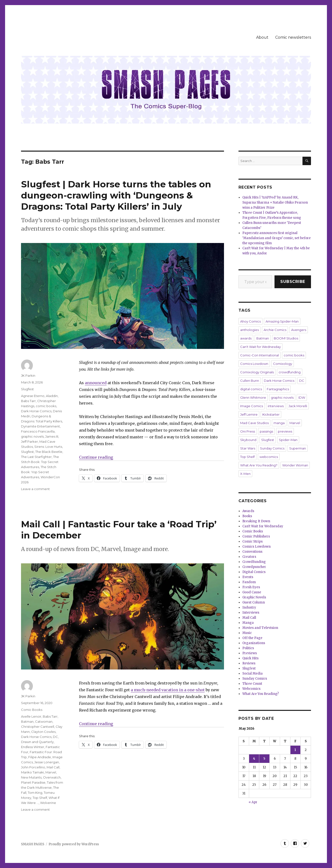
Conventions (252, 552)
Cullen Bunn (250, 381)
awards (246, 338)
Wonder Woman (295, 465)
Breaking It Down (256, 521)
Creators (249, 557)
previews (285, 431)
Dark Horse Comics (36, 411)
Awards (248, 511)
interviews (276, 406)
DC (55, 737)
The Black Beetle (49, 452)
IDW (302, 397)
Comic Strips (253, 541)
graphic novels (32, 436)
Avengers (299, 330)
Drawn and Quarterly (37, 742)
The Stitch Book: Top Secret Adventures (40, 462)
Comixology (283, 364)
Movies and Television (260, 628)
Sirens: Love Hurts (48, 447)
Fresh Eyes (251, 587)
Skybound (248, 440)
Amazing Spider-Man (282, 321)
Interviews (251, 613)
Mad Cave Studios (254, 423)
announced (96, 383)
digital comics (251, 389)
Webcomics (251, 689)
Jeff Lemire (249, 414)
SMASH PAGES (33, 844)
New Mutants (31, 777)
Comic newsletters (293, 37)
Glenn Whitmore (253, 397)
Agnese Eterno (33, 396)
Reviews (249, 663)
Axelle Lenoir (31, 716)
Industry (249, 607)
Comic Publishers (256, 536)
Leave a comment (35, 489)
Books (247, 516)
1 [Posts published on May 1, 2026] (295, 750)
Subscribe (293, 282)
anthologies (249, 330)
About (262, 37)
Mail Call (53, 767)
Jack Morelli (298, 406)
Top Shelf (40, 798)
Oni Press (248, 431)
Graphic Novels (254, 597)
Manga (248, 623)
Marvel (51, 772)
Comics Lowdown (254, 364)
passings (266, 431)
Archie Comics (275, 330)
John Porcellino (33, 767)
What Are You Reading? (259, 465)
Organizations (254, 643)
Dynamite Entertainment (40, 426)
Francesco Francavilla (38, 431)
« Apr (253, 802)
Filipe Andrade (40, 757)
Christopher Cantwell (38, 727)
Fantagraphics (278, 389)
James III (52, 436)
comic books (46, 406)
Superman (298, 448)
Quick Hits (250, 658)
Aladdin (52, 396)
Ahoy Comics (250, 321)
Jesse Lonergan (47, 762)
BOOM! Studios (286, 338)
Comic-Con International (260, 355)
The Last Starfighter (36, 457)
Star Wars (248, 448)
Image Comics (252, 406)
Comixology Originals (257, 372)
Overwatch (52, 777)
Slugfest (27, 389)
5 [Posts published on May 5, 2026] (264, 759)
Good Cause (252, 592)
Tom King (35, 793)
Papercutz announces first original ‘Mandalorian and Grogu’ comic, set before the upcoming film (277, 238)
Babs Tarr (28, 401)
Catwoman (44, 721)
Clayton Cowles (43, 732)
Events (248, 577)
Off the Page (252, 638)
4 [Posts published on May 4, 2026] (254, 759)
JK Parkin (28, 375)
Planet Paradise (33, 782)
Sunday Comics (272, 448)
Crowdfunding (254, 562)
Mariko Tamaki (32, 772)
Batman (27, 721)
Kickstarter (271, 414)
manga (279, 423)
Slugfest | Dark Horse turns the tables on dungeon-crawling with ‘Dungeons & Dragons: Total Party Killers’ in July (116, 195)
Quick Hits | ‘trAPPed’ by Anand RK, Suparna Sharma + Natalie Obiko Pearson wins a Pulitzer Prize (275, 202)
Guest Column (254, 602)
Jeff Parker (29, 441)
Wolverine (48, 803)
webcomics (269, 457)
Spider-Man (288, 440)
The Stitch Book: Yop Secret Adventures (39, 472)
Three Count (252, 684)
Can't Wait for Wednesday (260, 347)
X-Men (245, 474)
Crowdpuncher (254, 567)
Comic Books (32, 710)
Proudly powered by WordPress (74, 844)
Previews (250, 653)
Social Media (253, 673)
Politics (248, 648)
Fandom (249, 582)
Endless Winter (33, 747)
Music (247, 633)
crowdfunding (290, 372)
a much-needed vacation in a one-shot (168, 690)
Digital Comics (254, 572)
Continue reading (96, 457)
